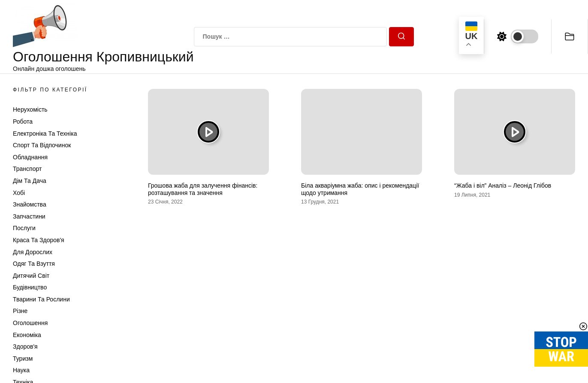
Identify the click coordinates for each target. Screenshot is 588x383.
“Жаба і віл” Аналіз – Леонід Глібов (503, 185)
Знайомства (30, 204)
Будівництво (30, 287)
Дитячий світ (31, 276)
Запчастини (29, 216)
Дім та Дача (30, 181)
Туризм (23, 359)
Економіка (27, 335)
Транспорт (27, 169)
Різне (20, 311)
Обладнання (30, 157)
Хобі (19, 193)
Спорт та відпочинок (42, 145)
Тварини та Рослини (41, 299)
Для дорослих (33, 252)
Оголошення (30, 323)
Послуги (24, 228)
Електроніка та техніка (45, 134)
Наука (21, 370)
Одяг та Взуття (34, 264)
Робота (23, 122)
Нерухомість (30, 109)
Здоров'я (25, 347)
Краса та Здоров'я (39, 240)
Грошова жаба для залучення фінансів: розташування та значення (203, 189)
